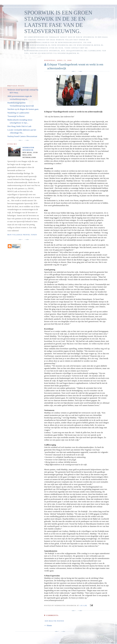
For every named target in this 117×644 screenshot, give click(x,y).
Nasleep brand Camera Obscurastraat (22, 136)
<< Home (48, 625)
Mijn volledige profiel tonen (22, 235)
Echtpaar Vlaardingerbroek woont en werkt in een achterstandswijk (75, 66)
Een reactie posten (54, 621)
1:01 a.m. (83, 606)
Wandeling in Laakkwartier (18, 113)
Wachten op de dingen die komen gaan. (23, 109)
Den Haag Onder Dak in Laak (19, 126)
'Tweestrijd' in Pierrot (16, 116)
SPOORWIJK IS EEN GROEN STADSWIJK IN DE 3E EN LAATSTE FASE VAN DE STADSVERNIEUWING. (58, 22)
